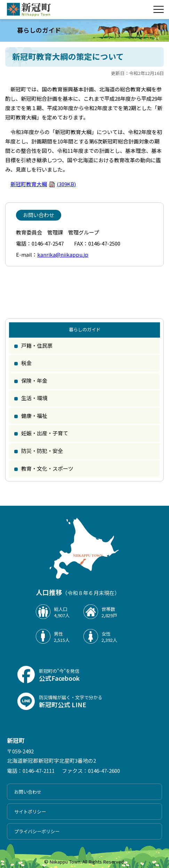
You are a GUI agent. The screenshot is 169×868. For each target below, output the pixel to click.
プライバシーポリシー (37, 831)
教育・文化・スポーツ (47, 468)
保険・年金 (34, 381)
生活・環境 (34, 398)
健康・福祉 (34, 416)
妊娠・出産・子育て (45, 433)
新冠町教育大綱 (43, 184)
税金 (26, 363)
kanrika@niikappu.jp (63, 254)
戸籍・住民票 (37, 345)
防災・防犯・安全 (42, 451)
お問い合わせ (28, 792)
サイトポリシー (30, 812)
